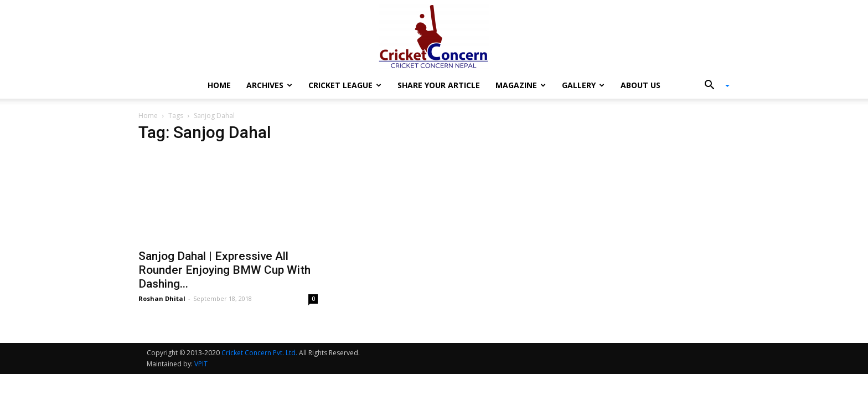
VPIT (201, 364)
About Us (640, 85)
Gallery (583, 85)
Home (219, 85)
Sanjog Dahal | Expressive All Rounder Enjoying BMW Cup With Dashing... (224, 270)
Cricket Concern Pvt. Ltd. (259, 353)
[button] (713, 86)
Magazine (521, 85)
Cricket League (345, 85)
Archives (269, 85)
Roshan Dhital (162, 298)
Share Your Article (439, 85)
